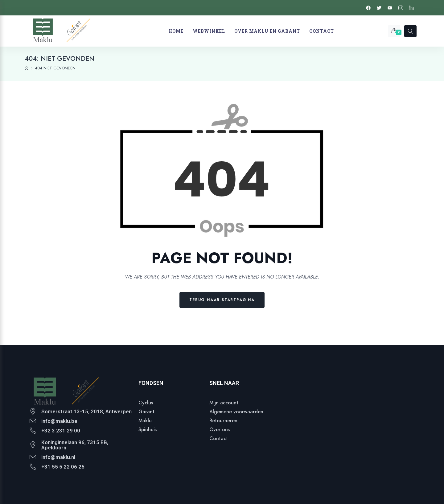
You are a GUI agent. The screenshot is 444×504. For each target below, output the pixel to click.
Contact (219, 438)
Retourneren (223, 421)
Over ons (220, 430)
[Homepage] (27, 68)
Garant (146, 412)
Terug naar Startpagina (222, 300)
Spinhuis (148, 430)
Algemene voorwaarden (236, 412)
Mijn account (224, 403)
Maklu (145, 421)
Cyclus (146, 403)
